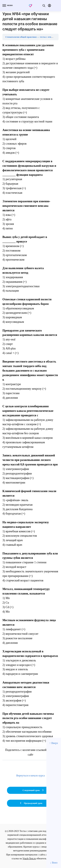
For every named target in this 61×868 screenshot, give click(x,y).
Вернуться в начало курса (30, 776)
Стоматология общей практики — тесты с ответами (31, 37)
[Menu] (7, 6)
